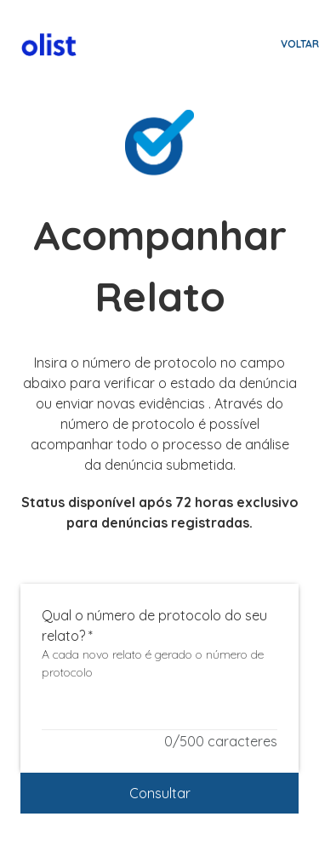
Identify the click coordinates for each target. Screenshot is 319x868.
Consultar (160, 793)
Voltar (300, 44)
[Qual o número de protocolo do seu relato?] (159, 719)
